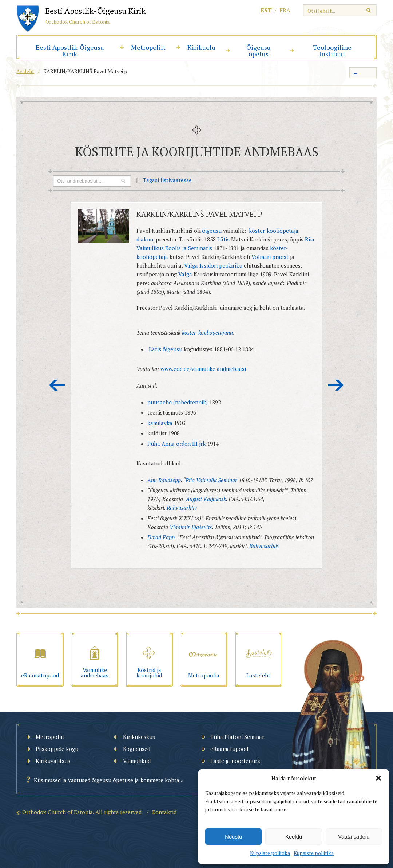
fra (285, 10)
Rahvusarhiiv (182, 508)
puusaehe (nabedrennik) (178, 402)
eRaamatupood (229, 749)
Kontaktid (164, 812)
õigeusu (212, 231)
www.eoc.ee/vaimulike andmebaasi (203, 369)
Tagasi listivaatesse (167, 180)
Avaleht (25, 71)
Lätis (223, 239)
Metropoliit (148, 47)
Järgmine (336, 385)
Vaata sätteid (354, 837)
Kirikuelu (201, 47)
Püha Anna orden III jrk (176, 444)
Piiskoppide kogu (57, 749)
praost (280, 257)
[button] (378, 778)
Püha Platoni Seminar (237, 737)
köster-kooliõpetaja (274, 231)
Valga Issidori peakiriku (213, 265)
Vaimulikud (137, 761)
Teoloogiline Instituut (332, 51)
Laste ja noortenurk (235, 761)
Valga (185, 274)
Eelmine (57, 385)
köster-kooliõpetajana (207, 332)
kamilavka (161, 423)
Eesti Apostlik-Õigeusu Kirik (70, 51)
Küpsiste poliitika (270, 853)
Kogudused (137, 749)
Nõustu (234, 837)
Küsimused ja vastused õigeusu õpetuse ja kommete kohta (107, 780)
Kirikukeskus (139, 737)
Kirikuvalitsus (53, 761)
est (266, 10)
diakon (145, 239)
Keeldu (294, 837)
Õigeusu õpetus (259, 51)
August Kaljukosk (206, 499)
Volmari (261, 257)
